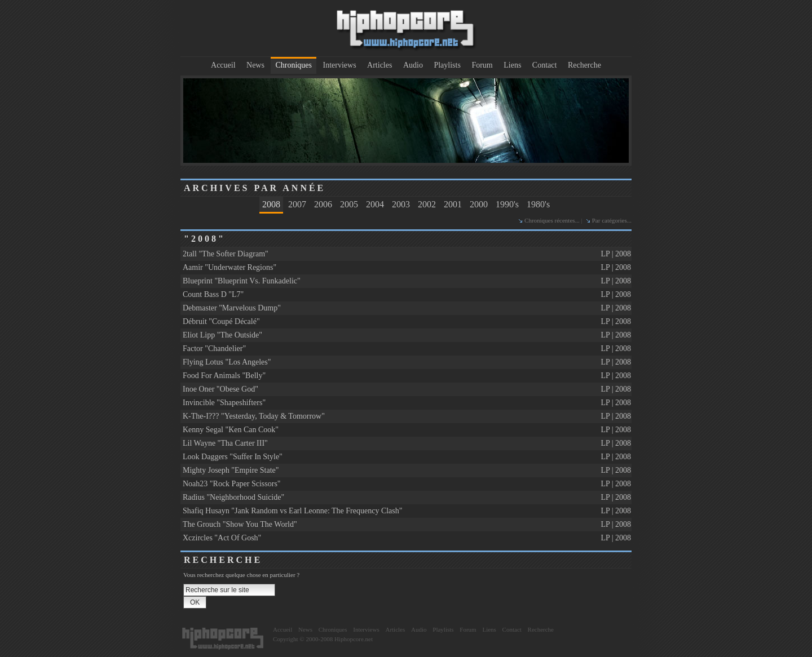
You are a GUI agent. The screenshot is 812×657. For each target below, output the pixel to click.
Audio (413, 65)
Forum (482, 65)
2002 (427, 204)
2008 (271, 204)
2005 (349, 204)
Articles (379, 65)
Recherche (584, 65)
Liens (512, 65)
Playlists (447, 65)
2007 (297, 204)
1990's (507, 204)
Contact (545, 65)
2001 (453, 204)
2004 (375, 204)
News (255, 65)
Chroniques (294, 65)
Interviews (340, 65)
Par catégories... (612, 220)
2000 (479, 204)
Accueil (223, 65)
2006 (323, 204)
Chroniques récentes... (552, 220)
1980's (538, 204)
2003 (401, 204)
